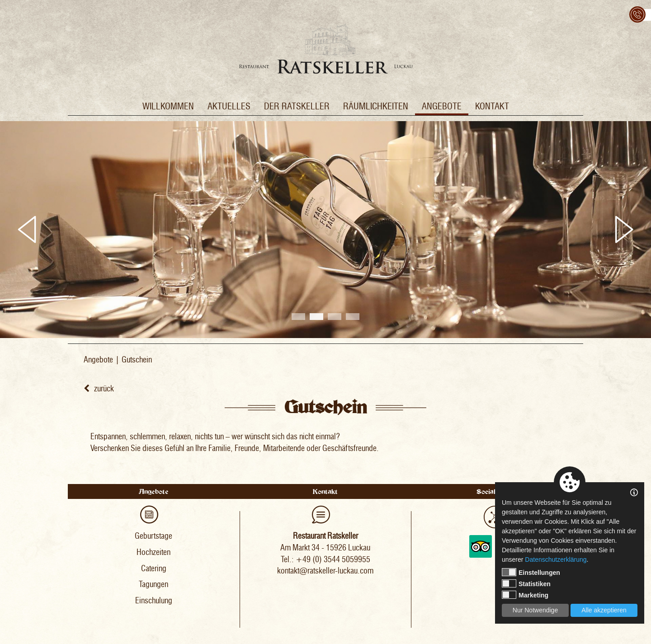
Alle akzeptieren (604, 610)
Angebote (442, 106)
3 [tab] (335, 317)
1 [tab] (298, 317)
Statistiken (526, 583)
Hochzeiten (153, 552)
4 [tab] (353, 317)
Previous (27, 230)
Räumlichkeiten (376, 106)
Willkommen (168, 106)
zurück (99, 389)
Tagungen (153, 584)
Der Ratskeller (297, 106)
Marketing (525, 595)
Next (624, 230)
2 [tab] (316, 317)
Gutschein (137, 360)
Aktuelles (229, 106)
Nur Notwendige (535, 610)
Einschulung (154, 601)
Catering (154, 569)
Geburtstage (153, 536)
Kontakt (492, 106)
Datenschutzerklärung (556, 559)
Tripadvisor (481, 546)
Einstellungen (531, 572)
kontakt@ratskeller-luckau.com (325, 571)
